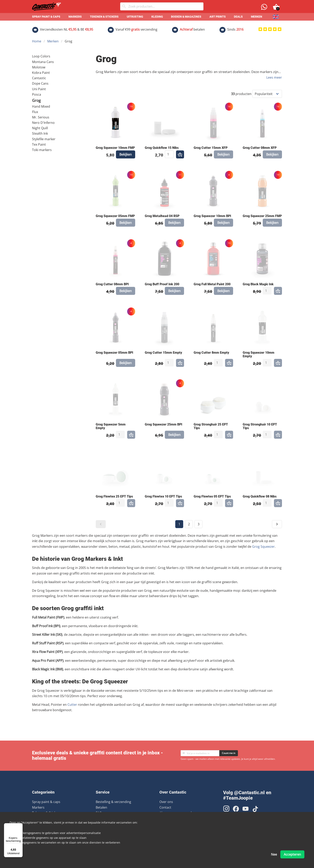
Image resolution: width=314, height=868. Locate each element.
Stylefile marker (44, 139)
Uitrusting (135, 17)
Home (37, 41)
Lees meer (274, 77)
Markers (75, 17)
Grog (36, 100)
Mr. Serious (41, 117)
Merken (257, 17)
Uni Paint (39, 89)
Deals (238, 17)
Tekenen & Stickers (104, 17)
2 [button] (189, 524)
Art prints (218, 17)
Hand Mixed (41, 106)
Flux (35, 112)
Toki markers (42, 150)
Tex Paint (39, 144)
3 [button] (199, 524)
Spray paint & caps (46, 17)
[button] (101, 524)
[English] (276, 17)
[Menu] (20, 826)
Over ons (166, 802)
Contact (165, 807)
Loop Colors (41, 56)
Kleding (157, 17)
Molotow (39, 67)
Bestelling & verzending (113, 802)
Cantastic (39, 78)
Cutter (72, 705)
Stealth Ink (40, 133)
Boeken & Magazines (186, 17)
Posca (37, 94)
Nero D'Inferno (43, 123)
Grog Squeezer (263, 547)
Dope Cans (40, 83)
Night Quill (40, 128)
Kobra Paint (41, 73)
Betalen (101, 807)
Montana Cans (43, 62)
